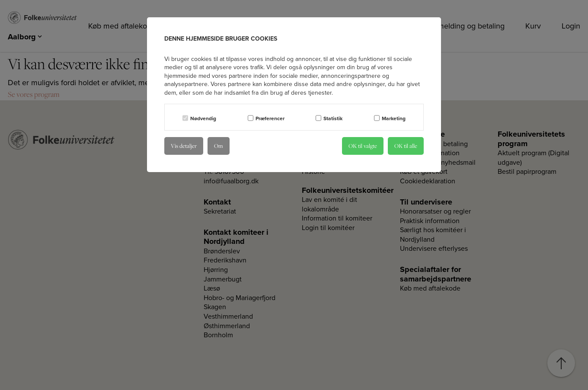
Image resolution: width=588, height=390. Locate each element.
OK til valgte (363, 146)
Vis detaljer (184, 146)
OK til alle (406, 146)
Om (219, 146)
